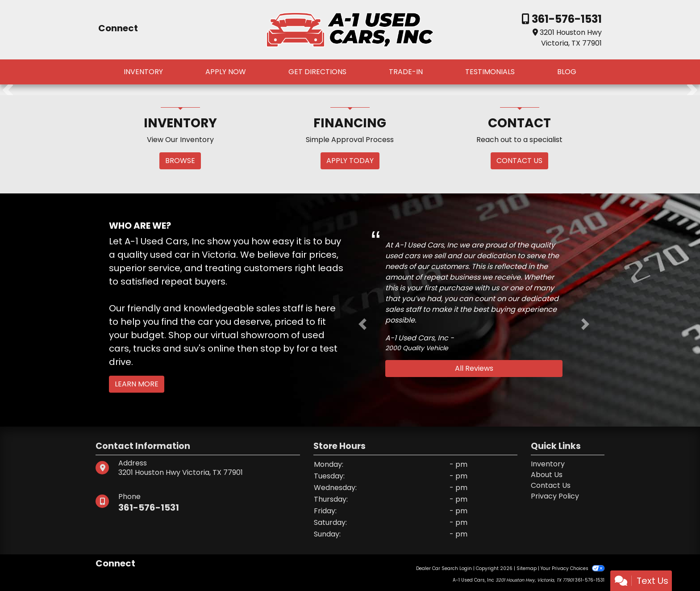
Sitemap (527, 568)
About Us (547, 475)
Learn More (137, 384)
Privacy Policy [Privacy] (555, 496)
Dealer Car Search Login (444, 568)
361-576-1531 (566, 19)
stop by (277, 348)
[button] (8, 90)
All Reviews (474, 368)
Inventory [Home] (548, 464)
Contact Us (551, 485)
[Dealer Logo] (350, 29)
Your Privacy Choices (573, 568)
